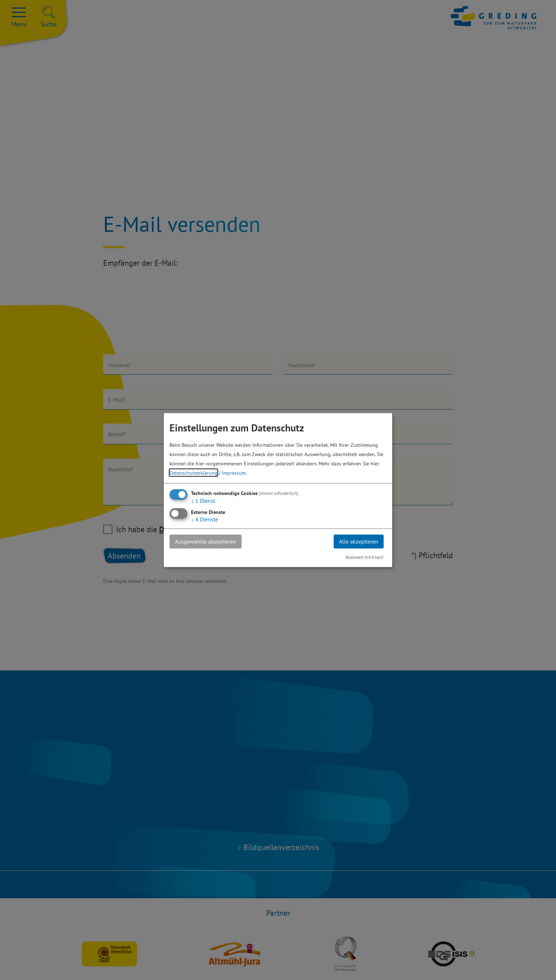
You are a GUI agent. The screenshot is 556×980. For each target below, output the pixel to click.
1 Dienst (203, 501)
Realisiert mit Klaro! (365, 557)
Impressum (234, 473)
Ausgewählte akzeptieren (206, 541)
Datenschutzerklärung (193, 473)
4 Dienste (204, 519)
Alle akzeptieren (359, 541)
